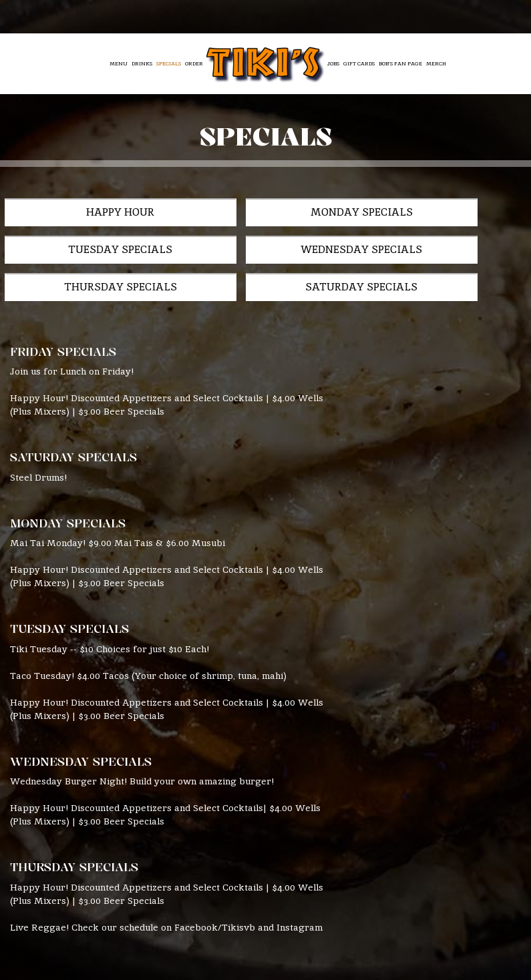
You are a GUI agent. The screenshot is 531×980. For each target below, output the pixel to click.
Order (194, 63)
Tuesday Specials (396, 214)
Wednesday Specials (96, 255)
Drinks (142, 63)
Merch (436, 63)
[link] (265, 63)
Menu (119, 63)
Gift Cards (359, 63)
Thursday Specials (282, 255)
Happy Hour (69, 214)
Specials (169, 63)
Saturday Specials (91, 297)
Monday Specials (223, 214)
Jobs (333, 63)
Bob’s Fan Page (400, 63)
